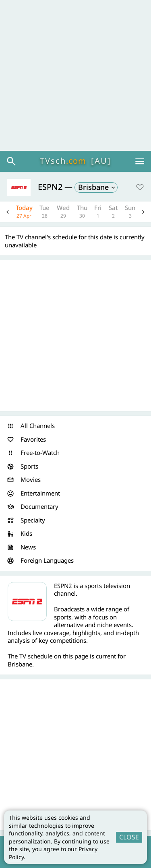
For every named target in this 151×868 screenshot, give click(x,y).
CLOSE (129, 837)
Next (143, 212)
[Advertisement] (75, 75)
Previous (8, 212)
